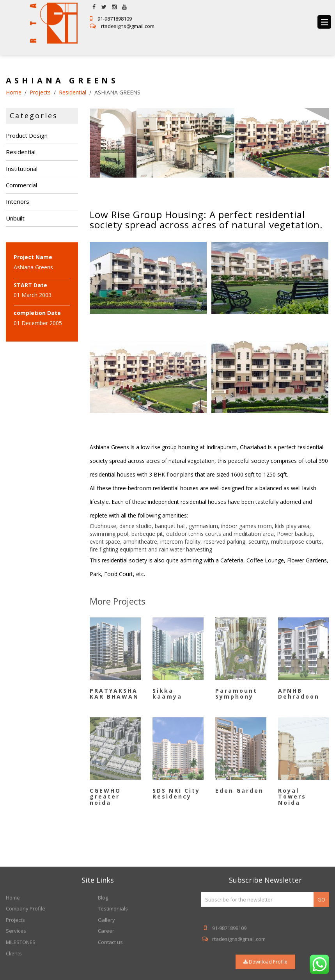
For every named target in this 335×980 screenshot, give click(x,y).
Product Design (27, 135)
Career (106, 976)
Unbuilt (15, 218)
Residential (21, 152)
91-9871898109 (111, 14)
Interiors (18, 201)
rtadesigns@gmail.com (122, 21)
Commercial (21, 185)
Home (13, 942)
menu (324, 17)
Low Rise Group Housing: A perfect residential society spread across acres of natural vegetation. (206, 220)
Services (16, 976)
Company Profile (26, 953)
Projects (15, 965)
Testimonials (113, 953)
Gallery (106, 965)
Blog (103, 942)
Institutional (22, 169)
